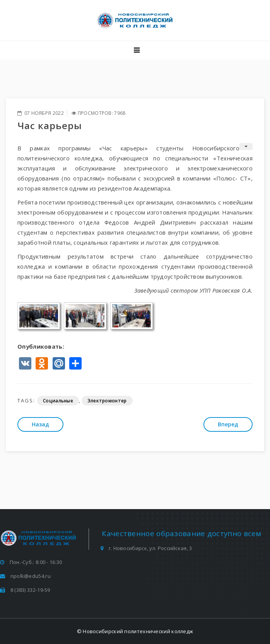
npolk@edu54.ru (31, 576)
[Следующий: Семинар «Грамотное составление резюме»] (228, 424)
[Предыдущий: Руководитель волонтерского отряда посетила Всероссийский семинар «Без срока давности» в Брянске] (40, 424)
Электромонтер (107, 401)
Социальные (58, 401)
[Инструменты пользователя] (246, 147)
